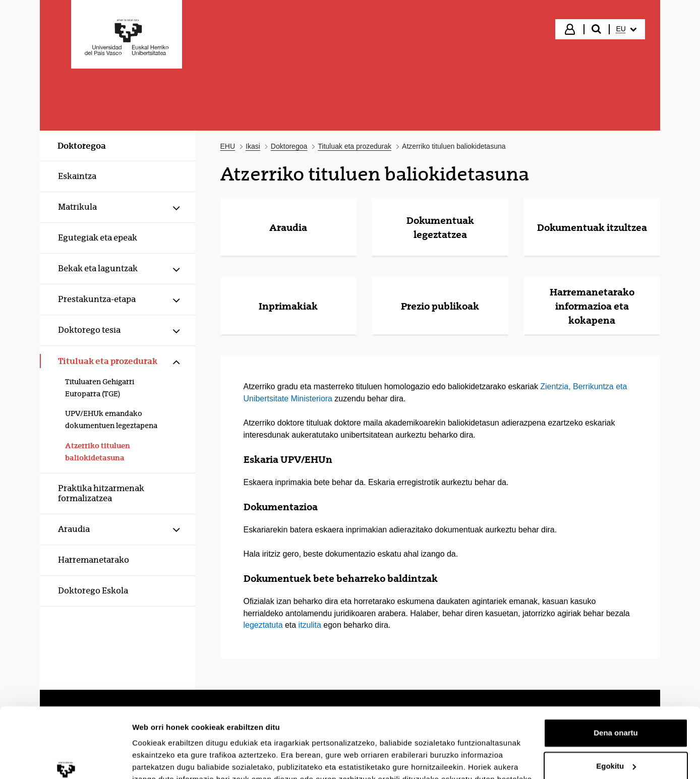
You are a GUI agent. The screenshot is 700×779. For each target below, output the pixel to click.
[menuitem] (626, 29)
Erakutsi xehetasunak (171, 759)
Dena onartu (616, 673)
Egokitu (616, 706)
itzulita (310, 625)
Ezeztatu (616, 739)
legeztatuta (263, 625)
